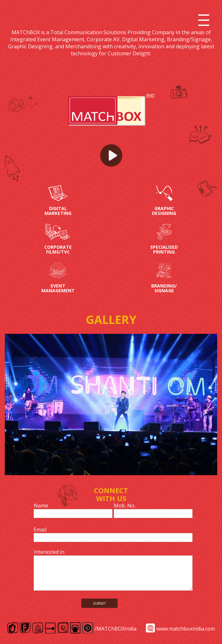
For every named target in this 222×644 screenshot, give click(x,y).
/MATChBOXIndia (115, 629)
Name (41, 506)
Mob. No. (125, 506)
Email (40, 530)
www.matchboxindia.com (186, 629)
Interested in (49, 552)
